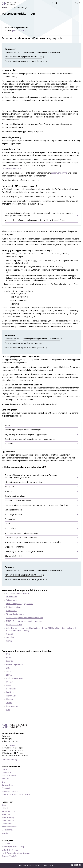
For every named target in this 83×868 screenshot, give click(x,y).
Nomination (11, 611)
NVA (8, 710)
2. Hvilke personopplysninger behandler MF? (41, 52)
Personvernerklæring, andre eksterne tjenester (25, 61)
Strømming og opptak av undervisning (21, 538)
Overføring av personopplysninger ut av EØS (24, 552)
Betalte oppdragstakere (15, 496)
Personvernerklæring (9, 760)
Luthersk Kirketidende (10, 850)
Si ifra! (4, 805)
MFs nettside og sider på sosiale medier (22, 533)
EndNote (10, 692)
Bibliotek (5, 808)
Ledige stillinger (8, 830)
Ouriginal (10, 638)
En (80, 3)
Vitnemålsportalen (14, 625)
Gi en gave (47, 865)
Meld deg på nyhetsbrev (28, 865)
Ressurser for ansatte (10, 791)
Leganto (10, 661)
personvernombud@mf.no (13, 169)
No (76, 3)
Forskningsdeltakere (13, 515)
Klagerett (9, 444)
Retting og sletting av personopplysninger (23, 430)
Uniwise (10, 634)
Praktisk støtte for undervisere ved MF (16, 794)
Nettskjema (11, 689)
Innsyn (8, 425)
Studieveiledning (8, 818)
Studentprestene (8, 821)
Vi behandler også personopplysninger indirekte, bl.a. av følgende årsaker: (36, 220)
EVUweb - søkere (14, 607)
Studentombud (7, 814)
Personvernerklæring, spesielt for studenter (23, 57)
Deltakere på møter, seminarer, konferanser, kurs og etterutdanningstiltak (37, 505)
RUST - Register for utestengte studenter (24, 621)
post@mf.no (12, 745)
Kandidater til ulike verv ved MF (18, 501)
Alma (8, 658)
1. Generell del (10, 52)
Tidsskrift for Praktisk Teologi (13, 847)
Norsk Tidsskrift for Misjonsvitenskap (16, 853)
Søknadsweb (12, 600)
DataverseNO (12, 706)
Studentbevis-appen (15, 614)
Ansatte (8, 492)
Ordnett (10, 682)
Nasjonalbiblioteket (15, 679)
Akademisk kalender (9, 827)
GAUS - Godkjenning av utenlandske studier (25, 618)
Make (8, 686)
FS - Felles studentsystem (17, 594)
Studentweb (12, 597)
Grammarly (11, 696)
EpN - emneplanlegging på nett (19, 604)
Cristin (9, 672)
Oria (8, 654)
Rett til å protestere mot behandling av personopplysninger (30, 439)
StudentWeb (7, 773)
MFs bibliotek (11, 529)
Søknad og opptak (9, 811)
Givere (7, 524)
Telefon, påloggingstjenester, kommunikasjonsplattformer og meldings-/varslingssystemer (31, 477)
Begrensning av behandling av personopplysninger (26, 435)
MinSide (5, 833)
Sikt (8, 668)
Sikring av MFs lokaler (14, 556)
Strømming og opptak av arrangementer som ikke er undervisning (33, 542)
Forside (5, 8)
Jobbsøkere (9, 487)
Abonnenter (10, 519)
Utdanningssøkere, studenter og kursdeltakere (25, 482)
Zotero (9, 703)
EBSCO (9, 675)
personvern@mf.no (20, 31)
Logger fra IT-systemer (15, 547)
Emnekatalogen (8, 785)
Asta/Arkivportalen (14, 665)
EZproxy (10, 699)
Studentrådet (7, 824)
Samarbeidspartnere (13, 510)
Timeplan (5, 779)
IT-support (6, 788)
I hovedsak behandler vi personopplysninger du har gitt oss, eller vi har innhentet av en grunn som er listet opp (39, 215)
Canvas (9, 641)
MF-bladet (6, 844)
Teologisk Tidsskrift (9, 856)
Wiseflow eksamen (9, 776)
